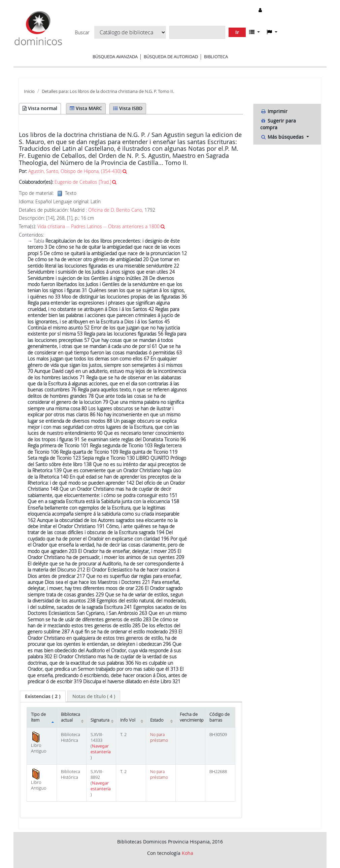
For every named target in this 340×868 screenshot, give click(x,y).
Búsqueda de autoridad (171, 57)
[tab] (43, 696)
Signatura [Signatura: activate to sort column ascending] (100, 720)
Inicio (29, 91)
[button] (254, 32)
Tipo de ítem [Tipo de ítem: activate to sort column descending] (38, 717)
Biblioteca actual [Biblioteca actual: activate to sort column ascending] (71, 717)
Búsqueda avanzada (115, 57)
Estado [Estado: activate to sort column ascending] (157, 720)
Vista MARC (86, 108)
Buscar (82, 33)
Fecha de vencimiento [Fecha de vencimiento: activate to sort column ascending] (192, 717)
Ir (237, 32)
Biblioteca (216, 57)
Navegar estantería (101, 749)
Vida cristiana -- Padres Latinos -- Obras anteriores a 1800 (98, 226)
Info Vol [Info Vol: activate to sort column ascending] (128, 720)
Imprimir (274, 111)
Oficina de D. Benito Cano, (116, 210)
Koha (188, 853)
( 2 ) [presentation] (43, 696)
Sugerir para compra (278, 124)
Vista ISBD (128, 108)
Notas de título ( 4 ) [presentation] (94, 696)
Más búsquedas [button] (283, 137)
